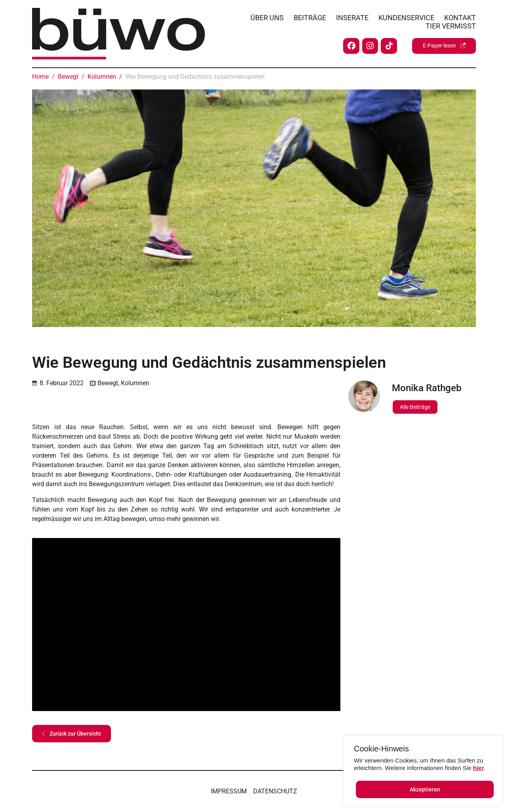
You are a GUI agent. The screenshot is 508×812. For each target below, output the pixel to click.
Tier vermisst (451, 25)
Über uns (267, 16)
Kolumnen (135, 383)
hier (479, 768)
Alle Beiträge (415, 407)
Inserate (352, 16)
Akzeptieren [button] (425, 789)
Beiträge (310, 16)
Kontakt (460, 16)
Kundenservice (406, 16)
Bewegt (108, 383)
